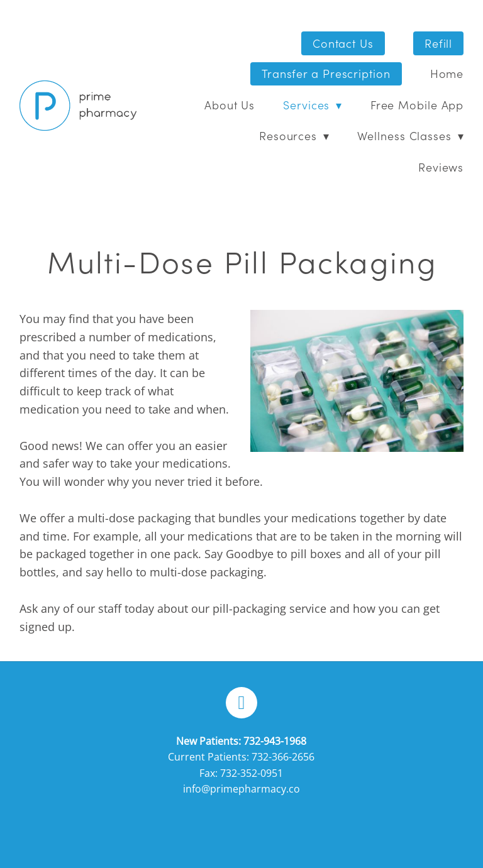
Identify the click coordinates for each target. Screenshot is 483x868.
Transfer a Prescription (326, 73)
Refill (438, 43)
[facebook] (241, 703)
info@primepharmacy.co (241, 789)
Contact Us (343, 43)
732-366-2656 (283, 757)
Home (447, 73)
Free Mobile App (417, 105)
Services (313, 105)
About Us (230, 105)
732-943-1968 (275, 741)
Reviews (441, 167)
